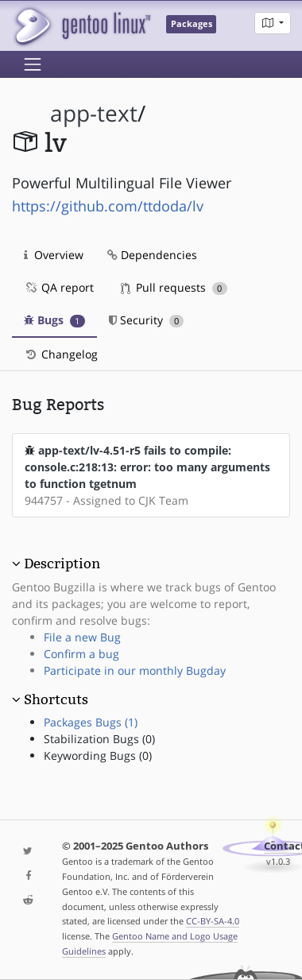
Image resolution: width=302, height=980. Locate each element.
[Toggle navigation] (33, 64)
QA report (59, 287)
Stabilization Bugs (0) (99, 739)
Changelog (61, 354)
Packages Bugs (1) (91, 722)
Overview (54, 255)
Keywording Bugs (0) (98, 755)
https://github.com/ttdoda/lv (108, 206)
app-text (94, 113)
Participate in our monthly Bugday (135, 670)
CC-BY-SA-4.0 (213, 921)
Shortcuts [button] (56, 699)
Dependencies (152, 255)
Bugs (54, 320)
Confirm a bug (81, 654)
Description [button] (62, 564)
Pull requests (174, 287)
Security (147, 320)
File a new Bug (82, 637)
